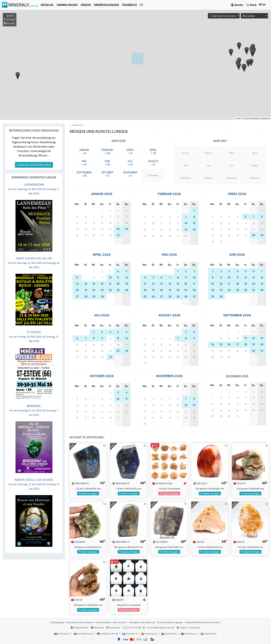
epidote (78, 541)
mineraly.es (149, 633)
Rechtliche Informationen (80, 622)
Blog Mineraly (80, 627)
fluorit (240, 483)
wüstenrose (162, 483)
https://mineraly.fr (190, 627)
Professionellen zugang (170, 622)
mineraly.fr (62, 633)
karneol (200, 483)
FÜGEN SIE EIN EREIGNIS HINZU (34, 165)
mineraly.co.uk (84, 633)
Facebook (97, 627)
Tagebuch (77, 125)
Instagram (113, 627)
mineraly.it (130, 633)
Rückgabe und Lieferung (142, 622)
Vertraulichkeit (103, 622)
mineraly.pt (189, 633)
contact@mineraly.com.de (160, 627)
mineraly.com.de (108, 633)
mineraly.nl (169, 633)
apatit (118, 599)
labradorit (80, 483)
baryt (198, 541)
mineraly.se (209, 633)
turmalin (160, 541)
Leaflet (238, 118)
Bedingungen (58, 622)
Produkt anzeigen (88, 493)
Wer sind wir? (120, 622)
